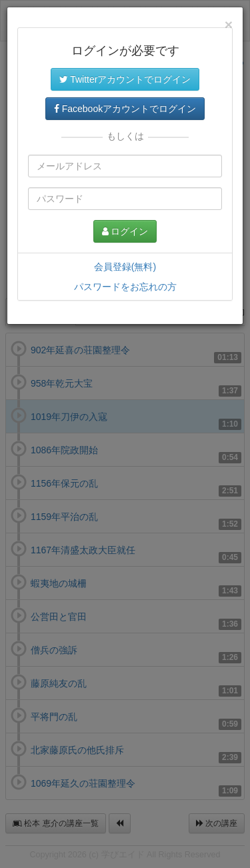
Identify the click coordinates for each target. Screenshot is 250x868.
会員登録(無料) (125, 267)
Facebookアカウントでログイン (125, 109)
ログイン (125, 231)
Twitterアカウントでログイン (125, 79)
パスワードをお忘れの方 (125, 287)
